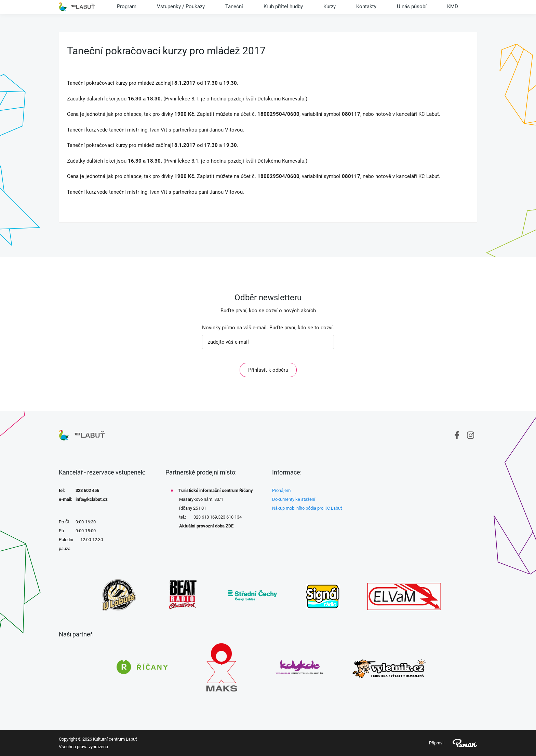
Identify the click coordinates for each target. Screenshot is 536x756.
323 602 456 (87, 490)
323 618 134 (230, 517)
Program (127, 6)
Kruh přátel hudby (283, 6)
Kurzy (330, 6)
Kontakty (366, 6)
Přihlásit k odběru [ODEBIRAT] (268, 370)
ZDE (230, 526)
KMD (453, 6)
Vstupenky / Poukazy (181, 6)
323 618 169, (206, 517)
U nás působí (412, 6)
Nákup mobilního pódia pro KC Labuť (307, 508)
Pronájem (281, 490)
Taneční (234, 6)
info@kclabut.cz (92, 499)
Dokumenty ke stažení (294, 499)
